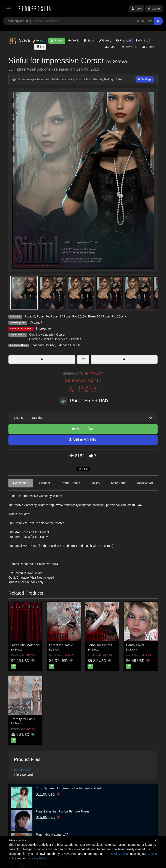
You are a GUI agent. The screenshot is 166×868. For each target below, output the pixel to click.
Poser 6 (30, 316)
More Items (119, 483)
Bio (40, 47)
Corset (61, 335)
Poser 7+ (43, 316)
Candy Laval (135, 645)
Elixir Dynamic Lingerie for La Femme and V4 (68, 788)
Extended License (69, 345)
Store (89, 40)
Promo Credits (70, 483)
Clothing (35, 335)
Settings (145, 79)
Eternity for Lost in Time (28, 719)
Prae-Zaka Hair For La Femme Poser (62, 811)
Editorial (44, 483)
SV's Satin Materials (25, 645)
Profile (74, 40)
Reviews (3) (145, 483)
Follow (57, 40)
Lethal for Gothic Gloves (66, 645)
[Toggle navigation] (9, 9)
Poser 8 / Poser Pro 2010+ (68, 316)
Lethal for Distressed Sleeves (109, 645)
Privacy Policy (38, 858)
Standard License (43, 345)
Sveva (120, 62)
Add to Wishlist (83, 440)
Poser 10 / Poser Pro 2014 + (107, 316)
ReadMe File (23, 770)
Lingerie (48, 335)
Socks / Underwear (56, 339)
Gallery (105, 40)
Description (21, 483)
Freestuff (123, 40)
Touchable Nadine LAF (52, 834)
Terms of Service (117, 854)
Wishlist (142, 40)
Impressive (43, 328)
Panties (76, 339)
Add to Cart (83, 429)
